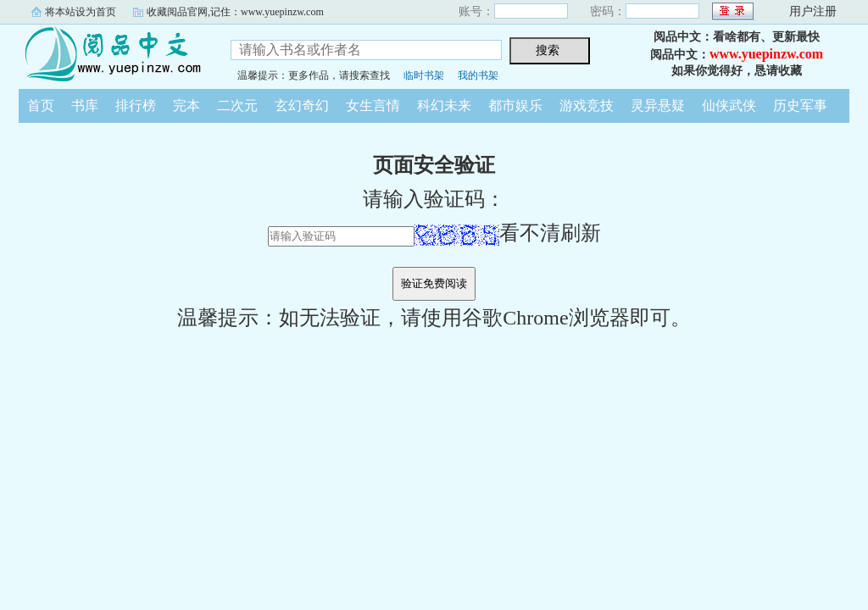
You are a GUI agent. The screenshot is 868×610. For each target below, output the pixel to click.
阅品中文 (112, 54)
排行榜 (136, 105)
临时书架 (424, 75)
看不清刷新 (508, 233)
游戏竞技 (587, 105)
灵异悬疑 (658, 105)
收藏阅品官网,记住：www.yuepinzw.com (235, 12)
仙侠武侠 (729, 105)
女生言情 (373, 105)
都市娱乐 (515, 105)
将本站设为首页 (81, 12)
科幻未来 (444, 105)
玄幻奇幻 (302, 105)
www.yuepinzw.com (766, 54)
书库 (85, 105)
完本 (186, 105)
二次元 (237, 105)
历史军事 (800, 105)
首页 (41, 105)
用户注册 (813, 11)
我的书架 (478, 75)
